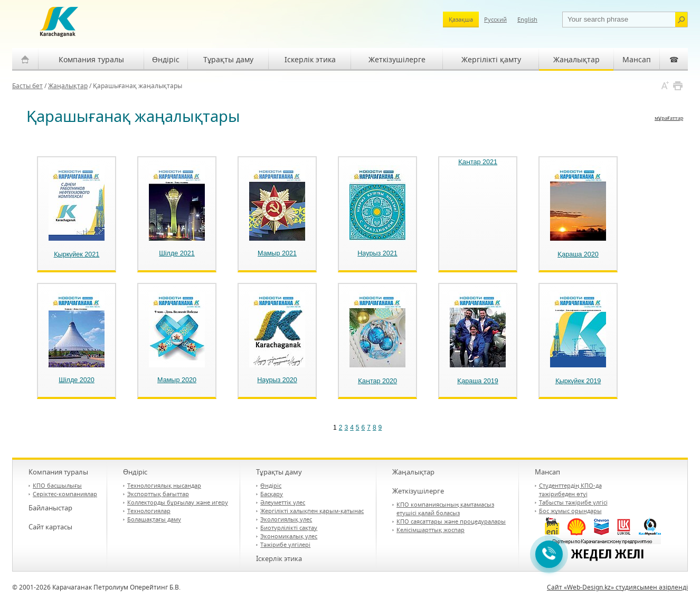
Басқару (272, 494)
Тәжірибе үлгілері (285, 544)
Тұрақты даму (228, 59)
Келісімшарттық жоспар (431, 530)
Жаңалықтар (576, 59)
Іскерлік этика (310, 59)
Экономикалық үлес (289, 536)
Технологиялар (149, 511)
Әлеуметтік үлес (283, 502)
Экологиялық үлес (286, 519)
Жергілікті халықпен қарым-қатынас (312, 511)
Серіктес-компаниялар (65, 494)
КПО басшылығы (57, 485)
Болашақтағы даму (154, 519)
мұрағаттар (669, 118)
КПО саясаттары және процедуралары (451, 521)
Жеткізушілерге (397, 59)
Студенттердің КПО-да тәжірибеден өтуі (570, 490)
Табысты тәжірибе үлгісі (573, 502)
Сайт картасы (50, 527)
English (527, 19)
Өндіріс (166, 59)
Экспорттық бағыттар (158, 494)
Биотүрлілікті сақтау (289, 528)
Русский (495, 19)
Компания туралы (91, 59)
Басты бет (27, 86)
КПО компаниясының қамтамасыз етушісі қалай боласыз (445, 509)
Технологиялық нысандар (164, 485)
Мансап (637, 59)
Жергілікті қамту (491, 59)
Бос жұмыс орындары (570, 511)
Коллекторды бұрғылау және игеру (178, 502)
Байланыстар (50, 508)
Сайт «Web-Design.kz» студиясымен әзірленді (617, 587)
